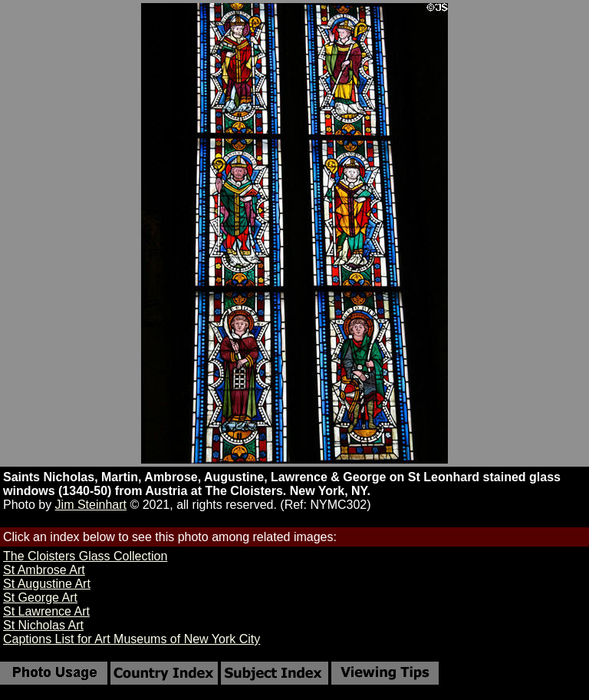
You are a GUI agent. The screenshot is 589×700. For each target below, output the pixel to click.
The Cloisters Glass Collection (85, 556)
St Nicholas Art (43, 625)
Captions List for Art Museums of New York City (132, 639)
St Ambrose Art (44, 570)
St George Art (40, 598)
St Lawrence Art (46, 611)
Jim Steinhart (91, 505)
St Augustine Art (47, 584)
